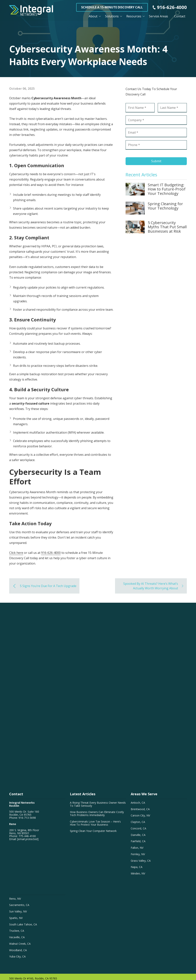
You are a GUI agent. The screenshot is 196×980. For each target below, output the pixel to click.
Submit (156, 161)
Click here (16, 553)
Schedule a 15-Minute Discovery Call (112, 7)
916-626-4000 (172, 7)
